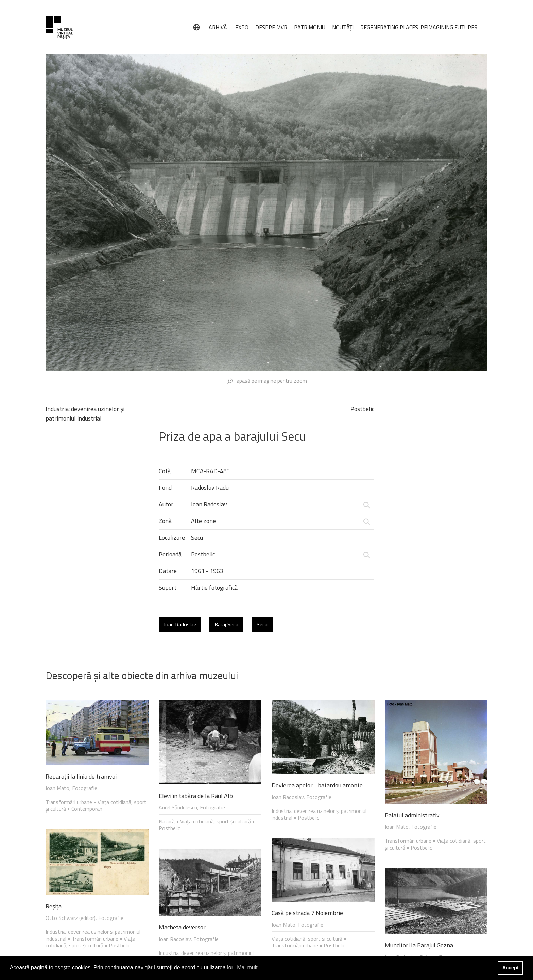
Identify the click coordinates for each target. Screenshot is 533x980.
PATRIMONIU (310, 27)
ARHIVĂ (218, 27)
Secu (262, 624)
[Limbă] (196, 27)
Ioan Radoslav (180, 624)
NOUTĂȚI (343, 27)
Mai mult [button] (247, 968)
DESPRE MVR (271, 27)
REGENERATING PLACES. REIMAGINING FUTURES (419, 27)
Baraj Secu (226, 624)
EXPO (242, 27)
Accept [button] (511, 968)
